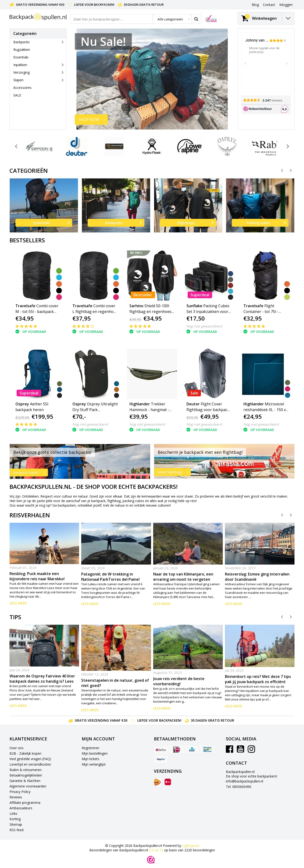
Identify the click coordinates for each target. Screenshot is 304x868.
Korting (15, 819)
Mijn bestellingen (95, 753)
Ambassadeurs (21, 808)
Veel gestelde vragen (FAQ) (30, 759)
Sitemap (16, 824)
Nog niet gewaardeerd (204, 326)
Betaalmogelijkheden (26, 775)
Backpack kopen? (30, 473)
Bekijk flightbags (174, 472)
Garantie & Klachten (25, 781)
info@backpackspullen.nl (245, 781)
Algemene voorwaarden (28, 786)
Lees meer (18, 603)
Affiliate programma (25, 803)
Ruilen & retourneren (26, 770)
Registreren (90, 748)
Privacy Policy (20, 792)
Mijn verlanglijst (94, 764)
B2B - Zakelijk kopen (25, 753)
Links (13, 813)
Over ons (17, 748)
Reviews (16, 797)
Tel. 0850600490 (239, 787)
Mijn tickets (90, 759)
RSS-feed (17, 830)
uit (157, 850)
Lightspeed (191, 846)
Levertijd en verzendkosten (30, 764)
